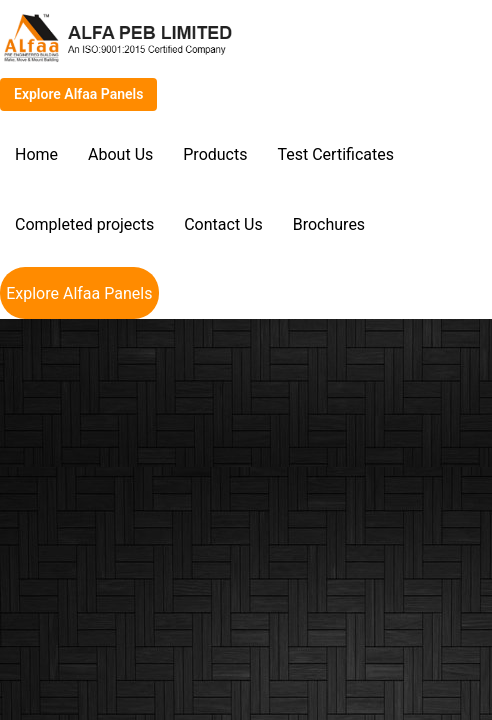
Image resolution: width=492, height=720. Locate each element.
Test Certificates (335, 154)
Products (215, 154)
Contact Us (223, 224)
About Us (120, 154)
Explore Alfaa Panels (78, 94)
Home (36, 154)
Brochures (329, 224)
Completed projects (84, 224)
